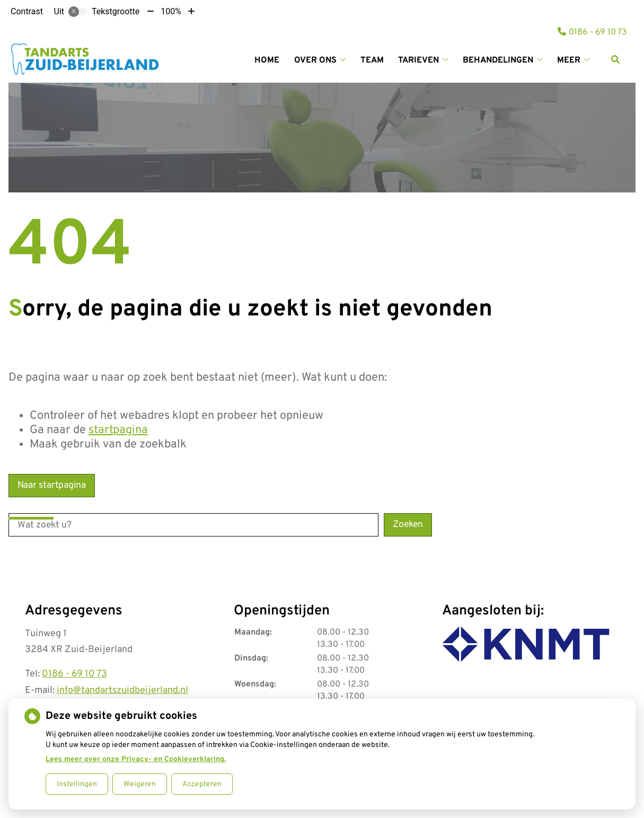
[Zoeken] (615, 59)
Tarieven (418, 60)
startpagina (118, 430)
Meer (569, 60)
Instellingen (77, 784)
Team (372, 60)
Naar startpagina (52, 485)
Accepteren (202, 784)
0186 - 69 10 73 (74, 674)
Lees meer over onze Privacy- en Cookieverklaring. (136, 759)
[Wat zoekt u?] (193, 525)
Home (267, 60)
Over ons (315, 60)
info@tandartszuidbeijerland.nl (122, 691)
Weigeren (140, 784)
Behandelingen (498, 60)
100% (171, 11)
